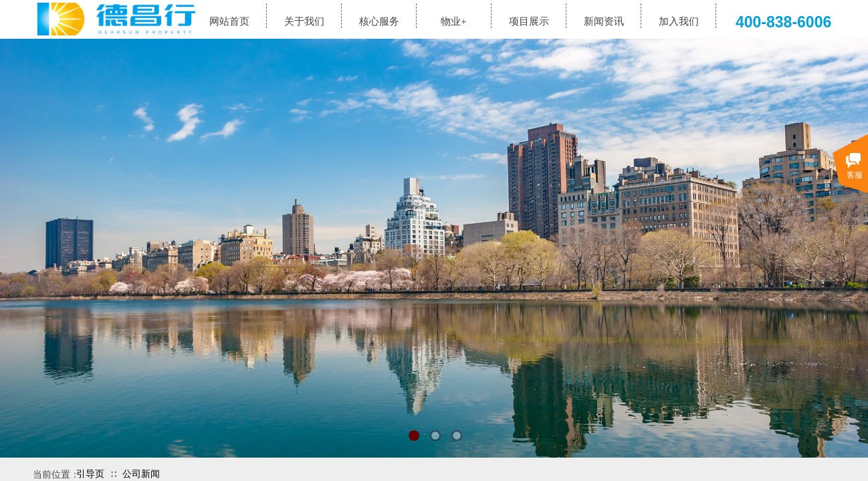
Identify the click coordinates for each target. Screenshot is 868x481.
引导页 (90, 474)
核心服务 (379, 21)
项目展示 (529, 21)
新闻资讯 (604, 21)
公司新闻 (141, 474)
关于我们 (304, 21)
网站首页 (229, 21)
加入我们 (679, 21)
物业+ (453, 21)
